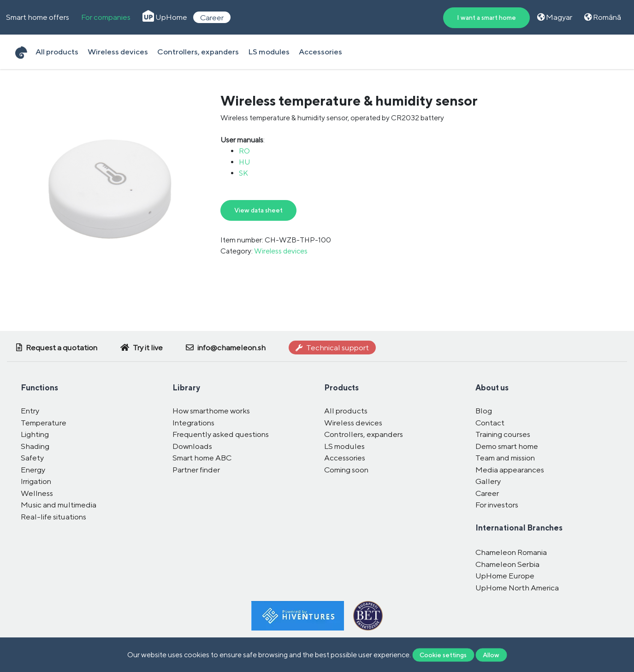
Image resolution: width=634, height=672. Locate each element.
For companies (106, 17)
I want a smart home (486, 18)
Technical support (332, 348)
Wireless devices (118, 52)
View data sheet (258, 210)
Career (212, 17)
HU (244, 162)
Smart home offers (38, 17)
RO (244, 151)
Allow (491, 654)
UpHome (165, 17)
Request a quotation (57, 348)
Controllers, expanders (198, 52)
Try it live (142, 348)
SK (243, 173)
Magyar (555, 17)
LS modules (269, 52)
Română (603, 17)
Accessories (320, 52)
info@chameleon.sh (226, 348)
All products (57, 52)
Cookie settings (443, 654)
